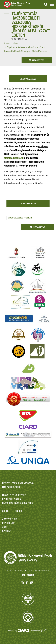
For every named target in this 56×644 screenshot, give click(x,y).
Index (7, 43)
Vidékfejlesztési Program (20, 218)
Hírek (15, 43)
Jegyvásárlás (28, 79)
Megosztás (37, 60)
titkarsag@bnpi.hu (14, 158)
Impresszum (28, 575)
